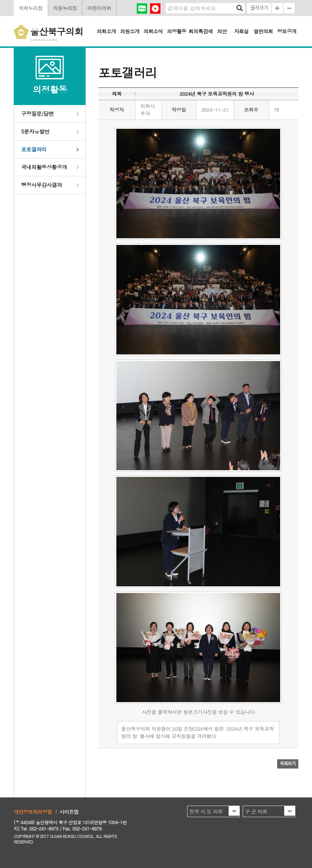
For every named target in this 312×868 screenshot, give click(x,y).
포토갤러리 (34, 149)
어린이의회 (99, 8)
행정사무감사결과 (42, 185)
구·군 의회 (256, 811)
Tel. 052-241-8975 (39, 828)
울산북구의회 (57, 31)
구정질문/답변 (37, 114)
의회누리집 (31, 8)
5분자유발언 (35, 131)
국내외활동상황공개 (44, 167)
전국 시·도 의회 (206, 811)
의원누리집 (65, 8)
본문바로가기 (0, 0)
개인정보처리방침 (33, 812)
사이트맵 (69, 812)
